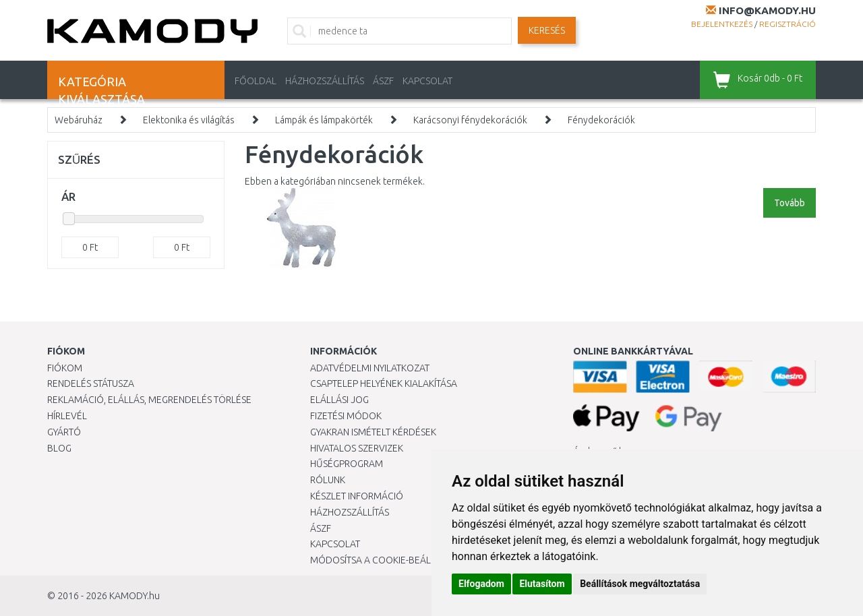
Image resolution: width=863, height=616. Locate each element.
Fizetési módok (346, 416)
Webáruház (79, 120)
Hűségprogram (347, 464)
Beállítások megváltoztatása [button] (640, 584)
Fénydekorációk (601, 120)
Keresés (547, 30)
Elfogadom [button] (481, 584)
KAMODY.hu (135, 596)
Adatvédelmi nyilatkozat (370, 368)
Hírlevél (67, 416)
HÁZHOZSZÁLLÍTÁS (325, 81)
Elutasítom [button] (542, 584)
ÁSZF (383, 81)
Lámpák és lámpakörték (324, 120)
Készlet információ (357, 496)
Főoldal (256, 81)
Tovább (790, 203)
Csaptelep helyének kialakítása (384, 383)
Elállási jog (339, 400)
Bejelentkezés (722, 24)
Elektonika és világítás (189, 120)
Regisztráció (787, 24)
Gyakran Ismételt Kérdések (373, 432)
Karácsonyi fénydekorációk (470, 120)
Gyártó (64, 432)
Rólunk (328, 480)
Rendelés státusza (91, 383)
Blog (59, 448)
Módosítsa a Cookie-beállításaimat (394, 560)
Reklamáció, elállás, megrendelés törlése (149, 400)
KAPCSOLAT (427, 81)
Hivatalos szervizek (357, 448)
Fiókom (65, 368)
